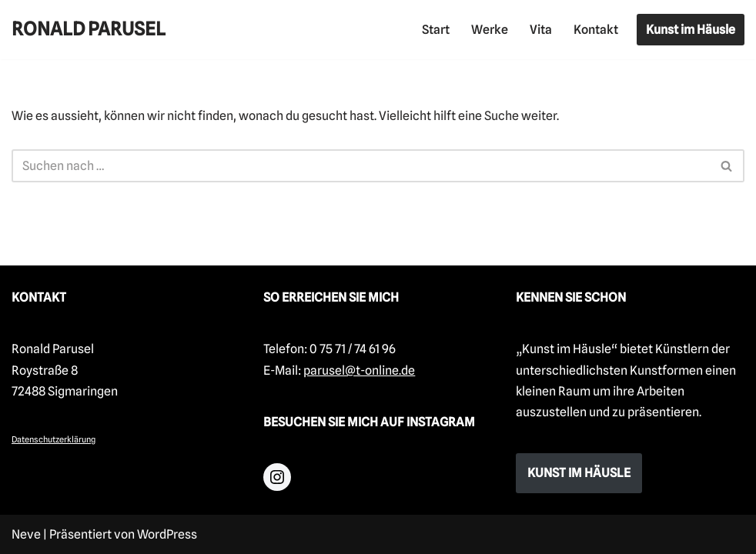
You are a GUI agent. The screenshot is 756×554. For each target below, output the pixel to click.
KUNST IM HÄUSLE (579, 473)
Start (436, 30)
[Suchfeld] (361, 166)
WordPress (167, 534)
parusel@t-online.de (359, 370)
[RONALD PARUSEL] (89, 30)
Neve (26, 534)
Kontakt (596, 30)
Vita (541, 30)
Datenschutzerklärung (54, 439)
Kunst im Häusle (691, 30)
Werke (490, 30)
